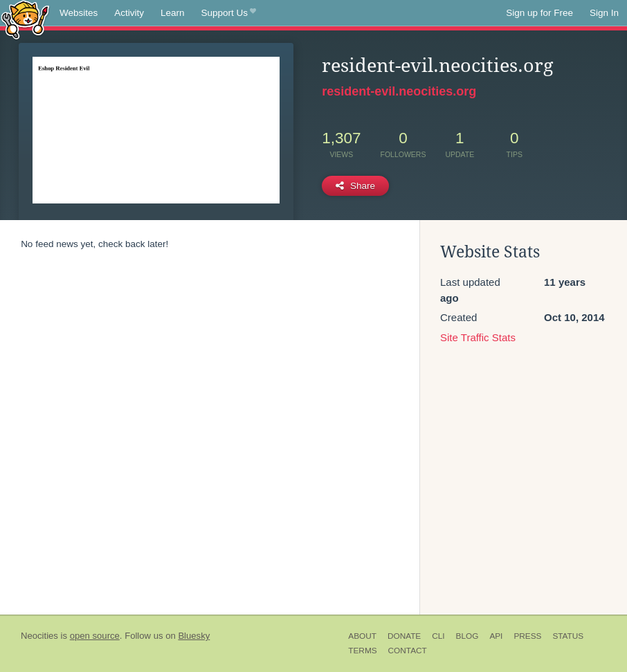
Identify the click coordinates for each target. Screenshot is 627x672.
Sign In (604, 13)
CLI (438, 636)
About (362, 636)
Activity (129, 13)
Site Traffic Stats (478, 337)
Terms (362, 651)
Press (527, 636)
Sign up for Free (539, 13)
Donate (404, 636)
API (496, 636)
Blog (467, 636)
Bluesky (194, 636)
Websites (79, 13)
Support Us (229, 13)
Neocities (39, 636)
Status (568, 636)
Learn (173, 13)
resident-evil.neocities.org (399, 91)
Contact (408, 651)
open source (95, 636)
